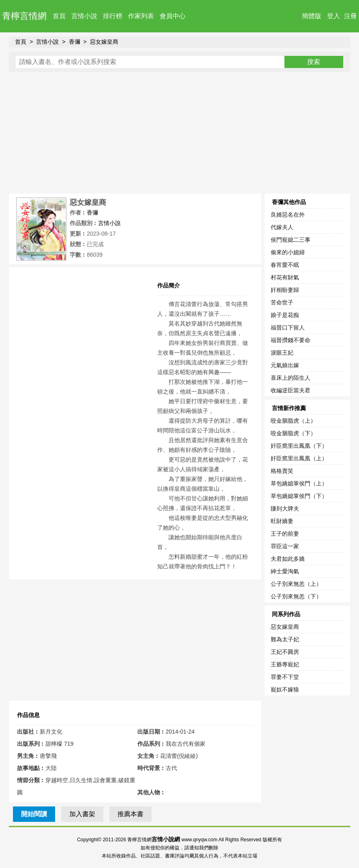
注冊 (350, 16)
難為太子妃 (285, 639)
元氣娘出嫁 (285, 365)
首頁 (59, 16)
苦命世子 (282, 302)
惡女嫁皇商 (104, 42)
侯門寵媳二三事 (291, 240)
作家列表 (141, 16)
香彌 (75, 42)
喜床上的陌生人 (291, 378)
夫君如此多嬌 (288, 559)
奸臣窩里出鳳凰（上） (299, 458)
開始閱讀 (34, 814)
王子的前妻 (285, 534)
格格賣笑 (282, 471)
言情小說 (84, 16)
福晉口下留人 (288, 328)
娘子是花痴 (285, 315)
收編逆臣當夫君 (291, 390)
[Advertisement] (179, 133)
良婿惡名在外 (288, 215)
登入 (333, 16)
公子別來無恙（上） (296, 584)
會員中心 (173, 16)
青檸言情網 (24, 16)
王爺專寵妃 (285, 664)
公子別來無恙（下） (296, 596)
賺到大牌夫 (285, 508)
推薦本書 (130, 814)
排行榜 (113, 16)
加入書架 (82, 814)
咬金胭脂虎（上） (293, 421)
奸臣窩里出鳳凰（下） (299, 446)
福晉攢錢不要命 (291, 340)
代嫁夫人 (282, 227)
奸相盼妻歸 (285, 290)
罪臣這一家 (285, 546)
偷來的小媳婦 (288, 252)
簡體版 (312, 16)
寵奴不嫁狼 (285, 689)
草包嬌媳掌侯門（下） (299, 496)
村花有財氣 (285, 277)
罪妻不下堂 (285, 677)
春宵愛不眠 (285, 265)
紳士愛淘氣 (285, 571)
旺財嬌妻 (282, 521)
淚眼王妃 (282, 353)
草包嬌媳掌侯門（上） (299, 483)
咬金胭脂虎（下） (293, 433)
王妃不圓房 (285, 652)
